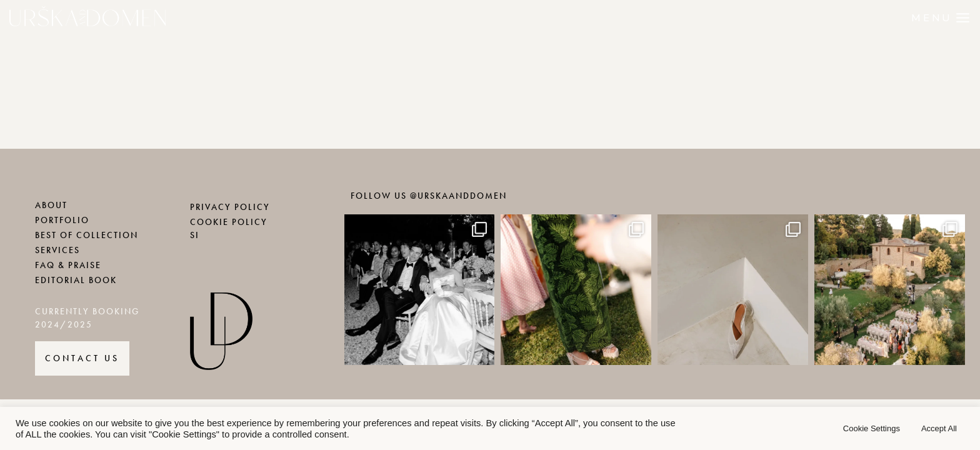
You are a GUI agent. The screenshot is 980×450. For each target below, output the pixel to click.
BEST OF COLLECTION (87, 235)
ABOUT (51, 205)
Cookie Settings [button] (872, 428)
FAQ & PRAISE (68, 265)
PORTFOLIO (62, 220)
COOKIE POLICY (229, 222)
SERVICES (57, 250)
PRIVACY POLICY (230, 207)
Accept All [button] (939, 428)
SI (195, 235)
